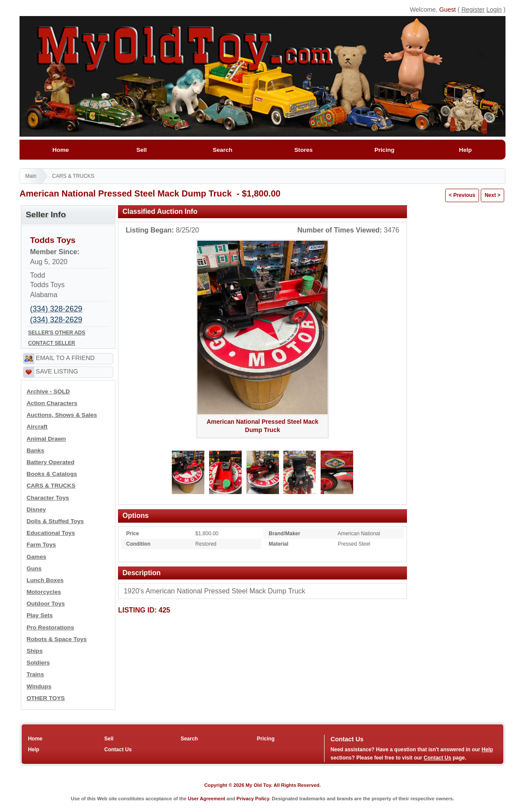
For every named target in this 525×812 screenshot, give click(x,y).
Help (465, 150)
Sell (142, 150)
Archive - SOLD (48, 391)
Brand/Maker (284, 534)
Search (223, 150)
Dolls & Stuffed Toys (55, 521)
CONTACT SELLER (52, 343)
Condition (138, 544)
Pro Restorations (50, 627)
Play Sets (39, 615)
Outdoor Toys (46, 604)
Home (61, 150)
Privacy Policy (253, 799)
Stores (304, 150)
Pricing (384, 150)
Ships (34, 651)
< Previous (462, 195)
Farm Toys (41, 545)
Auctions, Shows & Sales (62, 415)
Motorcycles (44, 592)
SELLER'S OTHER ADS (57, 333)
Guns (34, 568)
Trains (35, 674)
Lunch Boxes (45, 580)
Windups (39, 686)
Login (494, 10)
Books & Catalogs (52, 474)
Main (31, 176)
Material (278, 544)
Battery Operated (50, 462)
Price (133, 534)
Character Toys (48, 498)
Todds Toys (53, 240)
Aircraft (37, 427)
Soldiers (38, 663)
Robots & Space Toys (57, 639)
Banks (35, 450)
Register (473, 10)
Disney (36, 509)
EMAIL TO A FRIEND (66, 358)
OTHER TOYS (46, 698)
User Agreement (207, 799)
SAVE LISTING (57, 371)
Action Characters (52, 403)
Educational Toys (51, 533)
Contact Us (118, 750)
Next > (492, 195)
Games (36, 557)
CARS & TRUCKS (73, 176)
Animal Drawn (46, 439)
